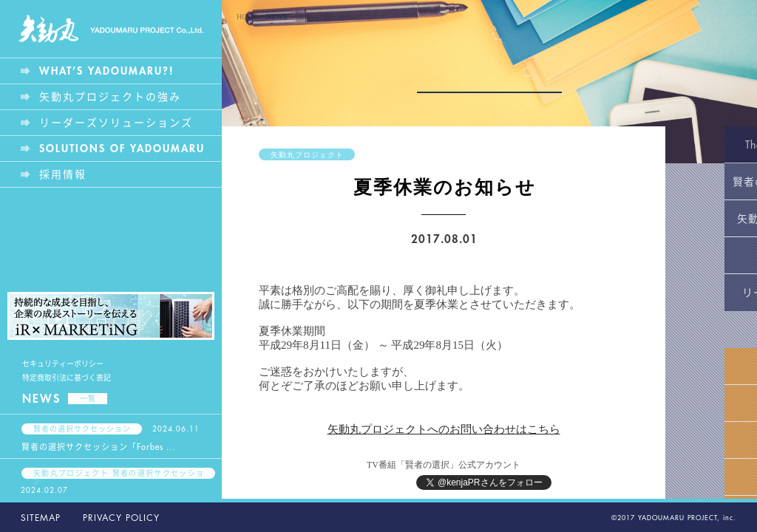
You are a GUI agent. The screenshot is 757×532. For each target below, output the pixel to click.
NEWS (65, 399)
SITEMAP (41, 518)
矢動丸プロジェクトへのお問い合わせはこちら (444, 429)
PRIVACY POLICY (121, 518)
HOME (247, 17)
